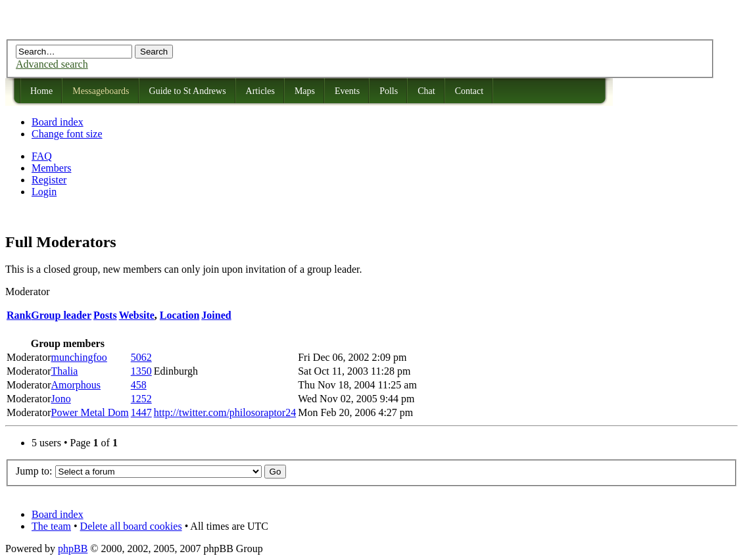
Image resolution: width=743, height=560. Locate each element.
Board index (58, 122)
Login (44, 192)
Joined (216, 315)
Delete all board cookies (131, 526)
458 (139, 385)
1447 (141, 412)
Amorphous (76, 385)
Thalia (65, 371)
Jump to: (34, 471)
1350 (141, 371)
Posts (105, 315)
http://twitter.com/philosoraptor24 (225, 412)
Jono (61, 399)
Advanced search (52, 64)
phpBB (73, 548)
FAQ (42, 156)
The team (51, 526)
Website (137, 315)
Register (49, 180)
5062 (141, 357)
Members (51, 168)
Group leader (61, 315)
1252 (141, 399)
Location (180, 315)
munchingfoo (79, 357)
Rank (19, 315)
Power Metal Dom (90, 412)
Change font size (67, 134)
